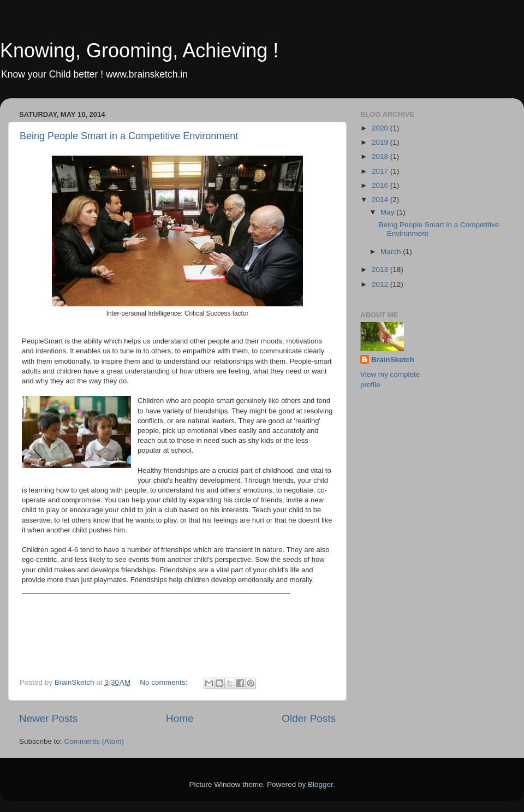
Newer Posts (48, 718)
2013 (381, 269)
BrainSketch (393, 360)
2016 (381, 185)
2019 (381, 142)
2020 (381, 128)
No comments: (165, 682)
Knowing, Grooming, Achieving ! (139, 51)
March (392, 251)
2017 (381, 171)
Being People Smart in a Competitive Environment (129, 136)
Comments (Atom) (94, 741)
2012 (381, 284)
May (388, 212)
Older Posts (309, 718)
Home (180, 718)
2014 (381, 200)
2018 (381, 156)
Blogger (320, 784)
